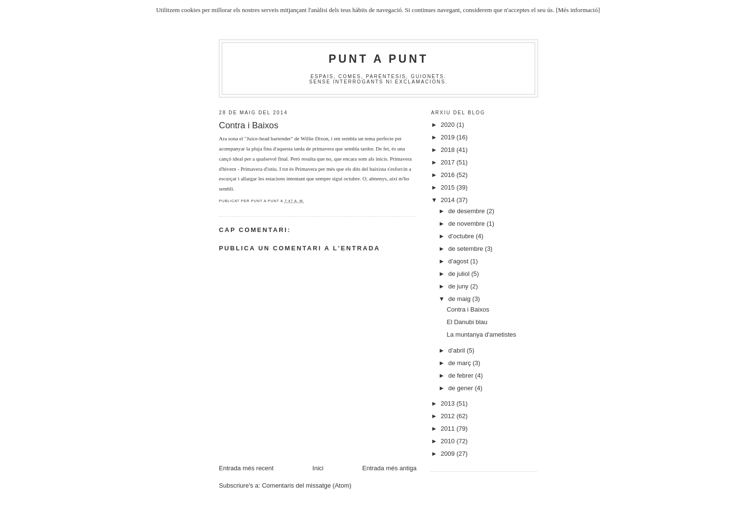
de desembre (468, 211)
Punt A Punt (379, 59)
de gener (462, 388)
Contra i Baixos (468, 309)
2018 (449, 150)
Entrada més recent (246, 468)
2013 (449, 403)
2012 (449, 416)
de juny (459, 286)
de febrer (462, 375)
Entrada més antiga (389, 468)
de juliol (460, 274)
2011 (449, 429)
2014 (449, 200)
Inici (318, 468)
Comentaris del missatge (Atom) (307, 485)
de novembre (468, 224)
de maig (460, 299)
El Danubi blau (467, 322)
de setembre (467, 249)
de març (461, 363)
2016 (449, 175)
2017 (449, 162)
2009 (449, 454)
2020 (449, 125)
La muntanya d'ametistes (481, 334)
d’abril (458, 350)
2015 (449, 187)
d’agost (459, 261)
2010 (449, 441)
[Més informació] (578, 10)
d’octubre (462, 236)
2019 (449, 137)
